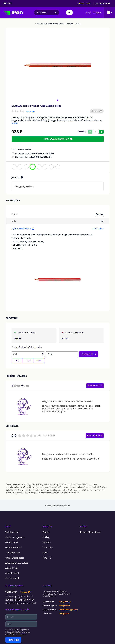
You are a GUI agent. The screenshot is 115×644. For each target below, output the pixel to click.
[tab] (58, 100)
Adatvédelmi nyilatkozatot (16, 634)
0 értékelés (30, 111)
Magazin (97, 12)
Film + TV (47, 558)
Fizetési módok (12, 578)
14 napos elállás (13, 553)
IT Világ (46, 537)
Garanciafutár (12, 542)
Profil (84, 526)
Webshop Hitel (12, 532)
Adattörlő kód (12, 568)
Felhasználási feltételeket (15, 632)
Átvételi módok (12, 573)
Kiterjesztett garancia (15, 537)
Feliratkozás (13, 640)
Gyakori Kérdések (14, 547)
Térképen (25, 592)
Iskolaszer (68, 24)
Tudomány (48, 547)
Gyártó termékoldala (23, 229)
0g (102, 221)
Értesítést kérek (89, 354)
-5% (17, 361)
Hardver (47, 542)
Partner (81, 3)
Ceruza (77, 24)
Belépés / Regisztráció (90, 532)
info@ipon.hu (65, 614)
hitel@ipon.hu (65, 602)
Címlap (46, 532)
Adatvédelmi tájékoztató (17, 563)
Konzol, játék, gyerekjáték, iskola (49, 24)
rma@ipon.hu (65, 606)
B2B (89, 3)
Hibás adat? (98, 229)
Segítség (47, 586)
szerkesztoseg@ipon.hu (67, 610)
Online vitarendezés (15, 558)
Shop (88, 12)
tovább (15, 123)
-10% (28, 361)
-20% (39, 361)
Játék (45, 553)
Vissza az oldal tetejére (58, 506)
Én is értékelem (95, 435)
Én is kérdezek (95, 385)
